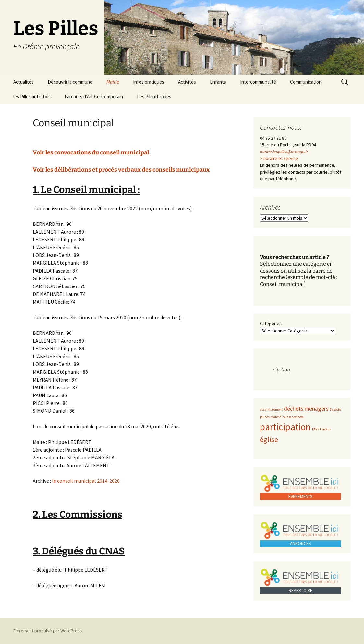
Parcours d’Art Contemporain (94, 97)
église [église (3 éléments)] (269, 439)
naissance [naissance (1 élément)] (289, 417)
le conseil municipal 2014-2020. (86, 481)
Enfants (218, 82)
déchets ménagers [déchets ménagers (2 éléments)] (306, 409)
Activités (187, 82)
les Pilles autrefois (32, 97)
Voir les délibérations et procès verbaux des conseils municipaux (121, 170)
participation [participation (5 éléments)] (285, 427)
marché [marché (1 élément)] (276, 417)
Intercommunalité (258, 82)
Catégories (271, 323)
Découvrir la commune (70, 82)
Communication (306, 82)
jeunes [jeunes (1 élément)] (265, 417)
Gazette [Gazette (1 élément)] (335, 410)
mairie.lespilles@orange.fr (284, 152)
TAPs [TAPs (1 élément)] (315, 429)
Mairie (113, 82)
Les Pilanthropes (154, 97)
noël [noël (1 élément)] (301, 417)
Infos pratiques (149, 82)
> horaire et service (279, 158)
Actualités (24, 82)
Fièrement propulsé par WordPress (48, 631)
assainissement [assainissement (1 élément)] (271, 410)
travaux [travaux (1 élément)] (325, 429)
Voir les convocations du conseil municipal (91, 152)
